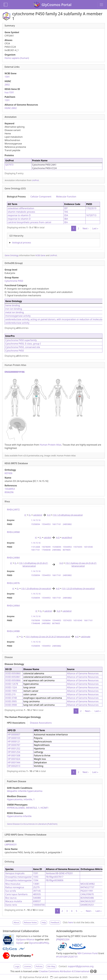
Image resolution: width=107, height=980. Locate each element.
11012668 (36, 547)
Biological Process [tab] (16, 197)
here (70, 922)
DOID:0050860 (13, 673)
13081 (36, 884)
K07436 (8, 473)
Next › (86, 228)
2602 (7, 85)
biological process (22, 243)
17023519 (91, 208)
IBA (66, 219)
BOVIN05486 (87, 898)
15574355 (78, 547)
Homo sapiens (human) (17, 58)
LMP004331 (11, 845)
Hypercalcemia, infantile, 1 (21, 799)
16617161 (57, 524)
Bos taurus (11, 898)
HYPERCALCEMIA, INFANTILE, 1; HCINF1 (28, 808)
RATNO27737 (87, 887)
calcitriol (48, 611)
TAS (66, 212)
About (16, 922)
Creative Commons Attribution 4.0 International (68, 971)
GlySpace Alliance (25, 939)
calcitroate (86, 637)
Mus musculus (13, 884)
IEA (66, 222)
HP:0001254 (14, 752)
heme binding (13, 305)
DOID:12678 (12, 684)
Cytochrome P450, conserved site (23, 347)
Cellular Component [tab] (41, 197)
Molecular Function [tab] (66, 197)
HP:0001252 (14, 748)
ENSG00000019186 (15, 372)
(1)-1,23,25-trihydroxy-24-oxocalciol (78, 588)
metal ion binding (14, 312)
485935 (37, 894)
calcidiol (47, 537)
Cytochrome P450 (14, 281)
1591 (7, 77)
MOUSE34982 (88, 884)
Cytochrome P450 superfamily (21, 340)
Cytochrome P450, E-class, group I (23, 344)
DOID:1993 (11, 691)
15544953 (10, 489)
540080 (37, 898)
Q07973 (9, 165)
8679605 (67, 550)
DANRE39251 (87, 905)
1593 (36, 877)
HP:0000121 (14, 742)
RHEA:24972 (13, 510)
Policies (39, 966)
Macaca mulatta (14, 901)
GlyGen (20, 943)
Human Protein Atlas (51, 445)
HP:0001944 (14, 762)
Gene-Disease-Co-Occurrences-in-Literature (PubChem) (32, 824)
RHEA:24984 (13, 558)
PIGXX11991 (87, 891)
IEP (66, 208)
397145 (37, 891)
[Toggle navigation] (101, 5)
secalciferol (67, 537)
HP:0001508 (14, 755)
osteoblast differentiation (21, 208)
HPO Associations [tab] (16, 723)
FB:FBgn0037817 (55, 877)
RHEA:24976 (13, 583)
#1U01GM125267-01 (67, 957)
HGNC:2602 (11, 108)
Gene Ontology (12, 255)
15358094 (36, 524)
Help (44, 922)
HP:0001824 (14, 759)
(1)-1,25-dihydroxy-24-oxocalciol (68, 515)
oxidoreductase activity (17, 323)
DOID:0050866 (13, 680)
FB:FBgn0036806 (55, 880)
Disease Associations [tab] (41, 723)
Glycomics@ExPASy (39, 943)
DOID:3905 (11, 701)
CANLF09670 (87, 894)
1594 (36, 880)
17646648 (46, 550)
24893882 (67, 524)
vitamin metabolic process (21, 212)
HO (49, 515)
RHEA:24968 (13, 532)
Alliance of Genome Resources (83, 673)
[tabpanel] (53, 223)
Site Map (51, 966)
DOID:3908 (11, 705)
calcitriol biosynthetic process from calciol (29, 222)
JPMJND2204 (63, 939)
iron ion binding (14, 309)
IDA (66, 215)
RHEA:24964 (13, 606)
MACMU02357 (88, 901)
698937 (37, 901)
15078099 (46, 547)
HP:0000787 (14, 745)
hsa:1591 (9, 92)
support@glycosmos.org (81, 966)
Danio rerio (11, 905)
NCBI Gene (40, 255)
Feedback (55, 922)
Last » (95, 228)
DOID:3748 (11, 698)
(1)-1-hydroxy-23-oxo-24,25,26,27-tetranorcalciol (48, 637)
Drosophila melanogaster (19, 877)
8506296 (9, 492)
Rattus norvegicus (15, 887)
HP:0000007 (14, 735)
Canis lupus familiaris (16, 894)
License (28, 966)
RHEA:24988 (13, 631)
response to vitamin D (19, 215)
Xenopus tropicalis (15, 873)
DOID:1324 (11, 687)
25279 (36, 887)
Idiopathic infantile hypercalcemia (25, 791)
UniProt (35, 180)
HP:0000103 (14, 738)
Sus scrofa (11, 891)
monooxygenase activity (18, 316)
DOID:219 (10, 694)
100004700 (39, 905)
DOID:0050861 (13, 677)
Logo (17, 966)
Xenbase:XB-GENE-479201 (59, 873)
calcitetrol (37, 515)
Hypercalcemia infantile (19, 816)
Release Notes (30, 922)
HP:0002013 (14, 766)
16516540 (88, 547)
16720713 (91, 215)
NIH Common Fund (88, 953)
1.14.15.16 (36, 520)
